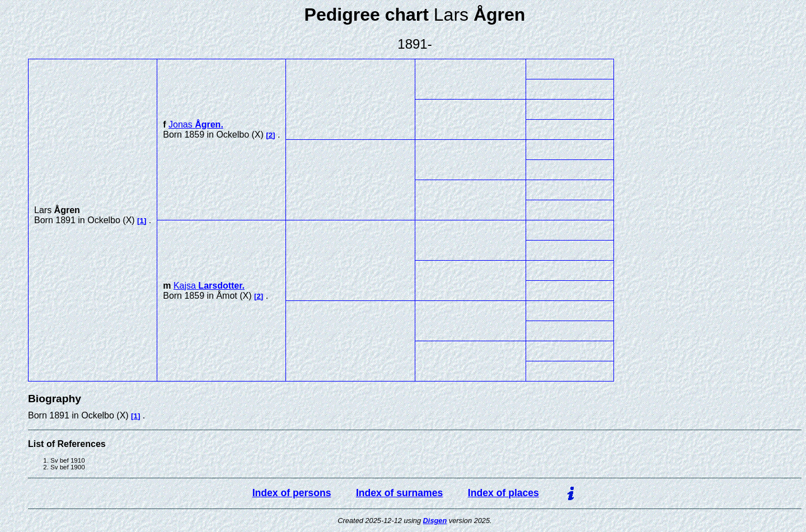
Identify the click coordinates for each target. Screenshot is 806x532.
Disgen (435, 521)
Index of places (503, 493)
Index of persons (292, 493)
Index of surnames (399, 493)
